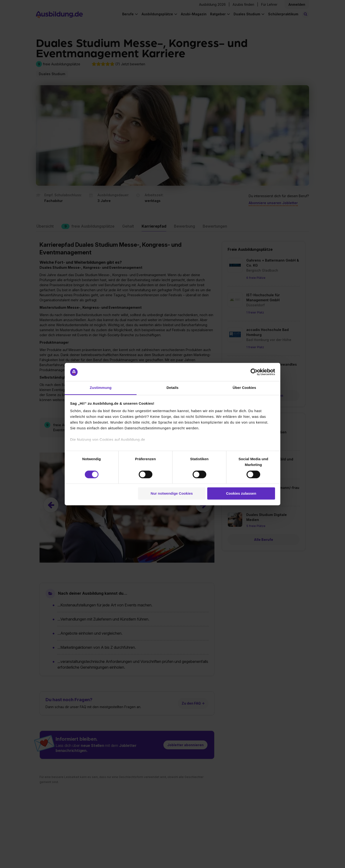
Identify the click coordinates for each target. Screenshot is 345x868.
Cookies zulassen (241, 494)
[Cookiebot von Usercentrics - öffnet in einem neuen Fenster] (254, 372)
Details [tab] (172, 388)
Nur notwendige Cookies (172, 494)
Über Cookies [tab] (244, 388)
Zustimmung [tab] (101, 388)
